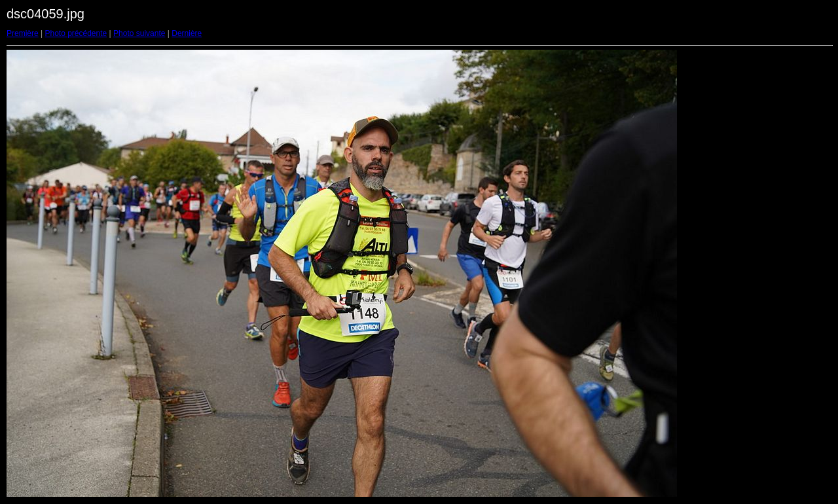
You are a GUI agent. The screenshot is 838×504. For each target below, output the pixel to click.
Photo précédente (76, 33)
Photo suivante (139, 33)
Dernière (187, 33)
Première (23, 33)
